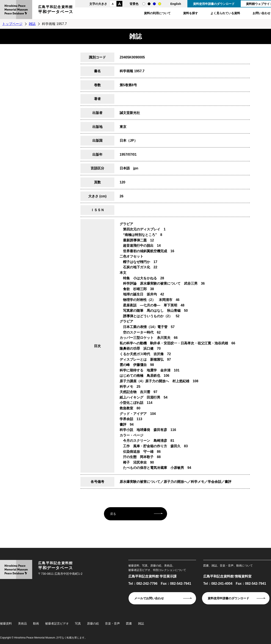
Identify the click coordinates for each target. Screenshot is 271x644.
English (176, 4)
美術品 (22, 623)
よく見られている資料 (225, 13)
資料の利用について (157, 13)
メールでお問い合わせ (149, 598)
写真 (78, 623)
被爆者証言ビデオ (57, 623)
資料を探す (191, 13)
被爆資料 (6, 623)
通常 (144, 4)
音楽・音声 (112, 623)
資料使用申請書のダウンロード (214, 4)
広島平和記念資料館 (56, 10)
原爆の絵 (93, 623)
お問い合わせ (261, 13)
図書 (129, 623)
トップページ (12, 24)
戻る (113, 514)
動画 (36, 623)
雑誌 (32, 24)
